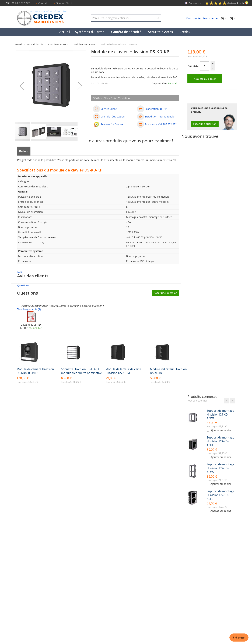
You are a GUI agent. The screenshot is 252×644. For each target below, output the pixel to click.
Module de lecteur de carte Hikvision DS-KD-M (123, 371)
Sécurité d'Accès (35, 44)
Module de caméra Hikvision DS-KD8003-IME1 (35, 371)
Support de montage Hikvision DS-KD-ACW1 (220, 414)
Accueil (19, 44)
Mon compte (193, 18)
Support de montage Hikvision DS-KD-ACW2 (220, 468)
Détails (24, 151)
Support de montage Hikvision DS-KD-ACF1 (220, 441)
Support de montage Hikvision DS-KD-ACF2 (220, 495)
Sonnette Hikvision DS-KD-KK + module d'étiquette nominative (81, 371)
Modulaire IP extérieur (85, 44)
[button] (22, 86)
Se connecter (210, 18)
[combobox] (126, 18)
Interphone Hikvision (59, 44)
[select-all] (197, 401)
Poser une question (205, 124)
